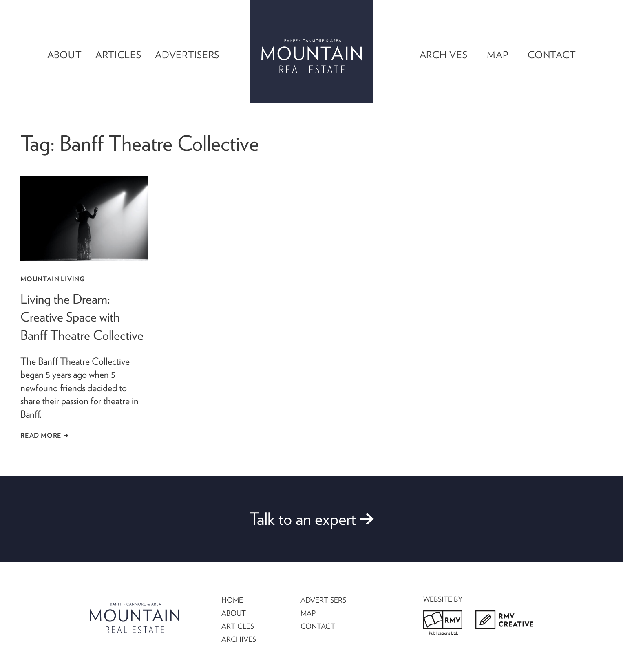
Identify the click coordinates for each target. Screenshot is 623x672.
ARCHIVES (239, 639)
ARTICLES (238, 626)
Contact (552, 55)
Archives (444, 55)
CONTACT (318, 626)
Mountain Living (53, 279)
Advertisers (187, 55)
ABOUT (234, 613)
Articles (118, 55)
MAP (308, 613)
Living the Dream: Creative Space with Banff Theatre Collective (82, 317)
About (65, 55)
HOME (232, 600)
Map (497, 55)
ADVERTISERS (323, 600)
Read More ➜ (45, 435)
